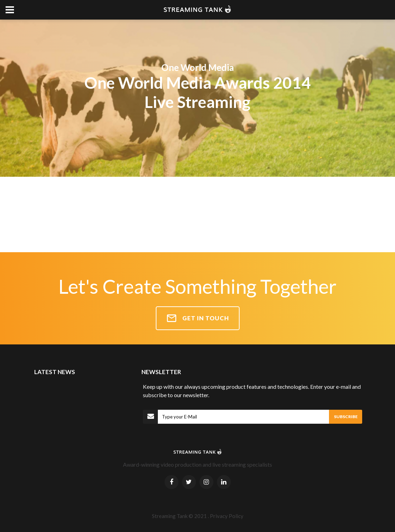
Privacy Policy (227, 516)
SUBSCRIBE (346, 417)
